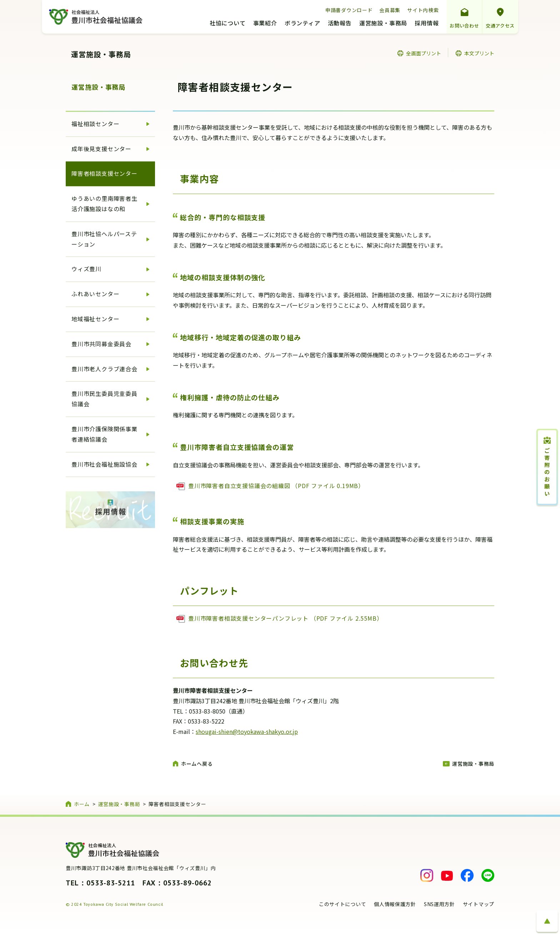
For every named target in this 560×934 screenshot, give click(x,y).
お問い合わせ (464, 26)
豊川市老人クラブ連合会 (104, 369)
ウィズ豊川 (86, 269)
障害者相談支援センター (104, 173)
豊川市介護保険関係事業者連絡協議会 (104, 434)
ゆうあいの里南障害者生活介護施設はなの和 (104, 203)
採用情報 (427, 24)
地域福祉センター (95, 319)
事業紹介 (265, 24)
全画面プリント (424, 53)
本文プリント (479, 53)
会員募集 (390, 10)
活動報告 (340, 24)
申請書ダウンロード (349, 10)
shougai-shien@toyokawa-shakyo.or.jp (247, 731)
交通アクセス (500, 26)
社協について (228, 24)
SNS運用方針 (439, 904)
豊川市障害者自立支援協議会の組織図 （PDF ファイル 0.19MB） (276, 486)
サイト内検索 (423, 10)
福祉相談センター (95, 124)
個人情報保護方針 (395, 904)
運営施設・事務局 (383, 24)
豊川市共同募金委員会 (101, 344)
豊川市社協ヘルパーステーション (104, 239)
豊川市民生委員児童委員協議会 (104, 399)
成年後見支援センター (101, 149)
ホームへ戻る (197, 764)
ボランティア (302, 24)
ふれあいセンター (95, 294)
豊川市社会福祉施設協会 (104, 464)
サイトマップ (479, 904)
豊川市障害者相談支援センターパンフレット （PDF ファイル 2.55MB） (285, 618)
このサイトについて (342, 904)
